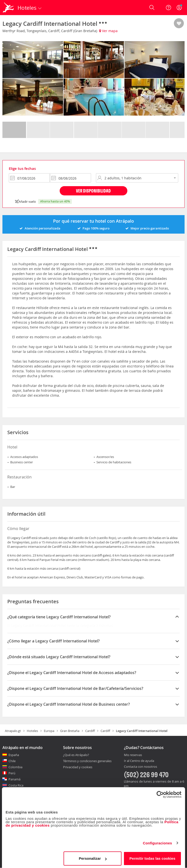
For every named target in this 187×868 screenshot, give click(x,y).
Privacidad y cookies (78, 767)
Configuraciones (158, 842)
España (14, 755)
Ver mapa (108, 31)
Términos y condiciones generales (87, 761)
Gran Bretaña (70, 731)
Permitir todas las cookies (153, 857)
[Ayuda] (168, 8)
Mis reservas (133, 755)
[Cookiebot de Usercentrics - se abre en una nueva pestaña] (160, 793)
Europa (49, 731)
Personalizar (93, 857)
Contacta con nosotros (140, 767)
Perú (12, 773)
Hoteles (32, 731)
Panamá (14, 779)
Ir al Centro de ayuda (139, 761)
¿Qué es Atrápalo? (76, 755)
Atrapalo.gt (13, 731)
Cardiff (90, 731)
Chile (12, 761)
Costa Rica (16, 785)
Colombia (15, 767)
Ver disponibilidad (93, 191)
